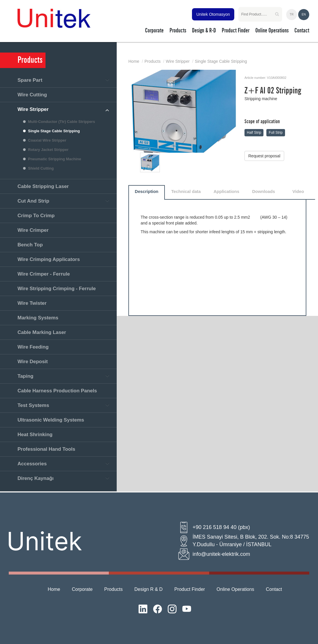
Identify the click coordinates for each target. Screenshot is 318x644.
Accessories (32, 464)
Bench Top (30, 245)
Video (298, 192)
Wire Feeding (33, 347)
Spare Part (30, 80)
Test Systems (33, 405)
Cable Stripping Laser (43, 186)
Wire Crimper (33, 230)
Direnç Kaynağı (36, 478)
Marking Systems (38, 318)
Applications (226, 192)
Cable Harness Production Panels (57, 391)
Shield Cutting (41, 168)
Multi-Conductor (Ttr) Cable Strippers (62, 122)
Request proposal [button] (264, 156)
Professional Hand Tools (46, 449)
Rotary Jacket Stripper (48, 150)
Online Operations (235, 589)
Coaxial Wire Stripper (47, 140)
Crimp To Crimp (36, 216)
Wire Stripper (33, 109)
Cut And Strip (33, 201)
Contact (274, 589)
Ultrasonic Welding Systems (51, 420)
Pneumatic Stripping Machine (55, 159)
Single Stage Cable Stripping (54, 131)
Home (134, 61)
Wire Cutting (32, 95)
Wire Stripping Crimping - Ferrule (57, 289)
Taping (25, 376)
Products (152, 61)
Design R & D (149, 589)
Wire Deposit (33, 362)
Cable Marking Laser (42, 332)
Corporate (82, 589)
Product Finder (189, 589)
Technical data (186, 192)
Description (147, 192)
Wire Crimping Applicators (49, 259)
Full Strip (276, 133)
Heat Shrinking (35, 435)
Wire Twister (32, 303)
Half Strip (254, 133)
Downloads (263, 192)
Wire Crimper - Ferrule (44, 274)
